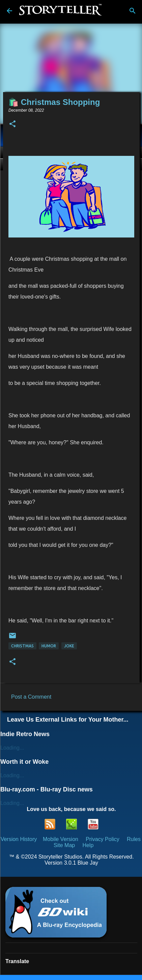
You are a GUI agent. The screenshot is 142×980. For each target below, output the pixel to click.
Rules (134, 839)
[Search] (133, 11)
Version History (19, 839)
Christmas (22, 646)
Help (88, 845)
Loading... (12, 748)
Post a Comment (31, 697)
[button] (12, 124)
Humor (49, 646)
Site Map (64, 845)
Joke (69, 646)
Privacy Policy (103, 839)
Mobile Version (61, 839)
